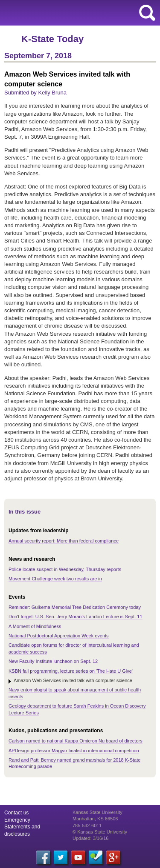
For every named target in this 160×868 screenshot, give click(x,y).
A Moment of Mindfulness (35, 626)
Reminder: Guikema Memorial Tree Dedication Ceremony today (75, 607)
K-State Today (52, 39)
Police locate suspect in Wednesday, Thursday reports (65, 569)
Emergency (17, 820)
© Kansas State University (100, 832)
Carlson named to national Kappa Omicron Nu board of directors (76, 741)
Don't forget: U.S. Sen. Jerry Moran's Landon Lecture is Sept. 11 (76, 617)
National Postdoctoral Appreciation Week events (59, 636)
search (147, 13)
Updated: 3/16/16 (90, 838)
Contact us (16, 813)
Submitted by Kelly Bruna (35, 93)
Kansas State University (78, 13)
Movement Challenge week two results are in (55, 579)
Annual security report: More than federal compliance (64, 541)
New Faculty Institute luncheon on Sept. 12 (53, 661)
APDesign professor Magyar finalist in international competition (74, 751)
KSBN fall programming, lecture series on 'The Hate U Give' (71, 671)
